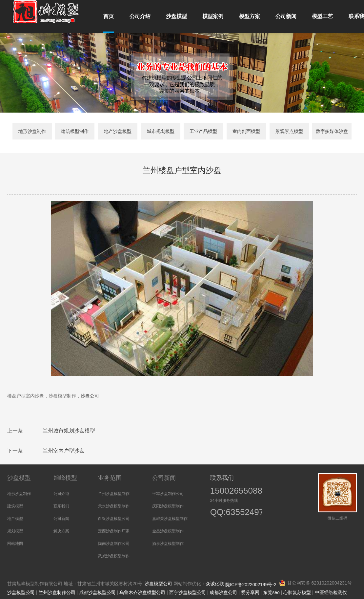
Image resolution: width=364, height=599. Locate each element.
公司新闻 (61, 519)
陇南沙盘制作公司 (114, 544)
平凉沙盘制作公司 (168, 494)
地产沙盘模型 (118, 131)
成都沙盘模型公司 (97, 592)
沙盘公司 (90, 397)
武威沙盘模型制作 (114, 556)
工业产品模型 (203, 131)
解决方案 (61, 531)
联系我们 (61, 506)
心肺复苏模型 (297, 592)
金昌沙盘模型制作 (168, 531)
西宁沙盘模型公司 (188, 592)
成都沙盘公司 (223, 592)
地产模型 (15, 519)
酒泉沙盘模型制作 (168, 544)
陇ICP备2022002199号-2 (252, 585)
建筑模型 (15, 506)
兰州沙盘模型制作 (114, 494)
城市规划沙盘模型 (74, 432)
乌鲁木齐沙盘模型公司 (142, 592)
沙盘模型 (19, 478)
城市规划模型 (161, 131)
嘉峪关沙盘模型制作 (170, 519)
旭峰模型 (65, 478)
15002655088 (236, 491)
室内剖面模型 (246, 131)
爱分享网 (250, 592)
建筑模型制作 (75, 131)
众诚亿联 (215, 584)
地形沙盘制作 (32, 131)
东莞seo (271, 592)
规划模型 (15, 531)
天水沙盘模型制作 (114, 506)
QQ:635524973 (232, 513)
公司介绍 (61, 494)
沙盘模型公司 (158, 584)
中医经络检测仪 (331, 592)
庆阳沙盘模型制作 (168, 506)
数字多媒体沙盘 (332, 131)
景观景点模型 (289, 131)
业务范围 (110, 478)
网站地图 (15, 544)
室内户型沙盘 (69, 452)
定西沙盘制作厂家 (114, 531)
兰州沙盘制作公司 (57, 592)
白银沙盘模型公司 (114, 519)
